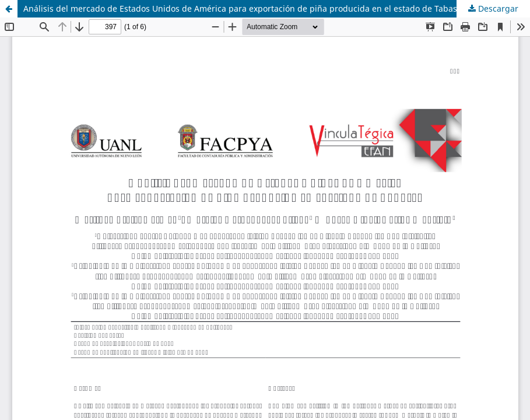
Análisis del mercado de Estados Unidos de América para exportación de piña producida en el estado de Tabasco (245, 8)
